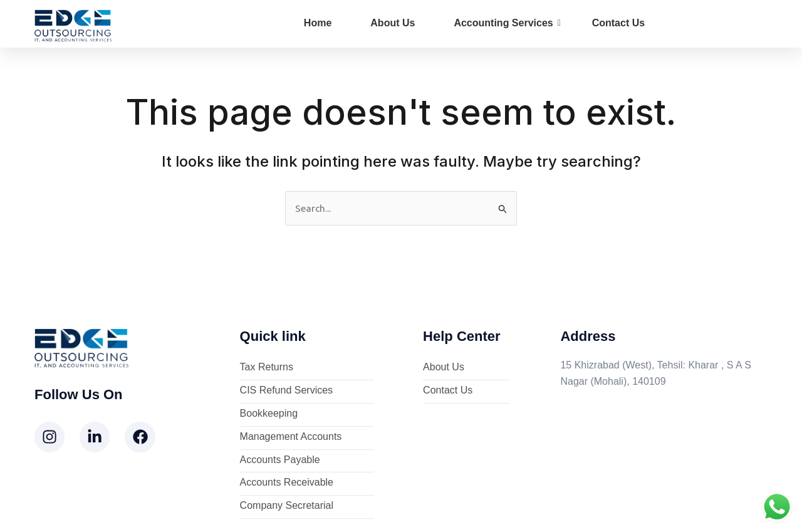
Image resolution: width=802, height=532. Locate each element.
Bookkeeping (269, 415)
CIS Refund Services (287, 391)
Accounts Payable (280, 460)
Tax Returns (267, 368)
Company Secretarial (287, 507)
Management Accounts (291, 437)
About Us (393, 23)
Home (318, 23)
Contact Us (618, 23)
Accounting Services (507, 23)
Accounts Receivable (287, 483)
